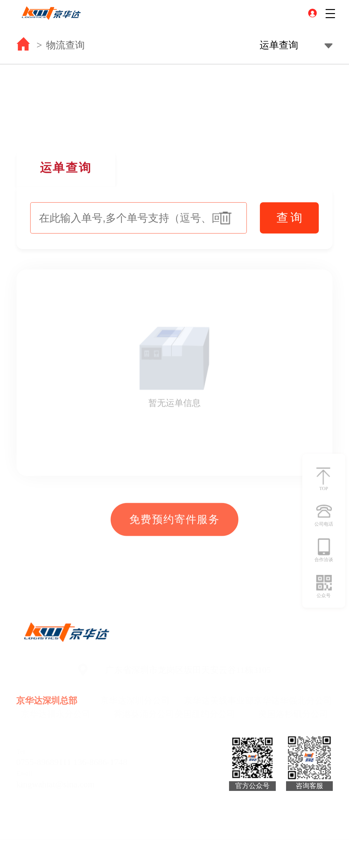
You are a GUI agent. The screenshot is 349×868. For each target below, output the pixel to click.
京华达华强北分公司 (293, 701)
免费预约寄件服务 (174, 521)
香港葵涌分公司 (144, 714)
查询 (290, 218)
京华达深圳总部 (47, 701)
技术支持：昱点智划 (170, 859)
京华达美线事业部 (219, 701)
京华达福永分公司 (56, 714)
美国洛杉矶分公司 (293, 714)
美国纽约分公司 (205, 714)
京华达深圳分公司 (135, 701)
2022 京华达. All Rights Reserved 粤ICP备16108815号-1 (171, 846)
